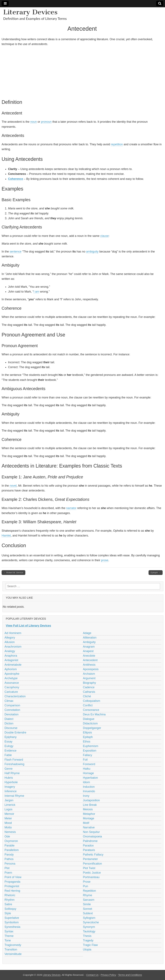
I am (36, 292)
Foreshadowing (14, 764)
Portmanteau (91, 877)
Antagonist (11, 660)
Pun (86, 886)
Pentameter (90, 859)
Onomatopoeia (92, 836)
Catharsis (89, 692)
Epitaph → (156, 573)
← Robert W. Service (13, 573)
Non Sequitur (91, 832)
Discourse (11, 728)
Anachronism (13, 647)
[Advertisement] (82, 72)
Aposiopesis (91, 669)
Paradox (88, 846)
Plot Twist (89, 868)
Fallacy (88, 755)
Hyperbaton (90, 778)
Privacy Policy (108, 975)
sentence (16, 252)
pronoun (46, 122)
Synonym (89, 927)
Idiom (87, 782)
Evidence (10, 751)
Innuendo (89, 791)
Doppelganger (92, 728)
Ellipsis (87, 732)
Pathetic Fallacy (93, 855)
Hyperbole (11, 782)
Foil (85, 760)
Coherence (16, 179)
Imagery (10, 787)
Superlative (12, 918)
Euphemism (91, 746)
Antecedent (90, 660)
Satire (8, 904)
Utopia (87, 949)
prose (105, 560)
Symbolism (12, 922)
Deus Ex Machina (94, 714)
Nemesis (10, 832)
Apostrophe (12, 674)
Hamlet (6, 536)
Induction (89, 787)
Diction (9, 723)
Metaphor (89, 814)
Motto (8, 827)
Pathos (9, 859)
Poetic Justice (92, 873)
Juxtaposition (91, 800)
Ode (7, 836)
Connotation (12, 710)
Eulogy (9, 746)
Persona (10, 864)
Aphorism (11, 669)
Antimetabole (13, 665)
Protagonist (12, 886)
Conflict (88, 705)
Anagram (89, 647)
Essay (8, 742)
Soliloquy (10, 909)
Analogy (10, 651)
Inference (11, 791)
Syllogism (89, 918)
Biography (90, 683)
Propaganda (12, 882)
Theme (9, 936)
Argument (89, 678)
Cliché (87, 696)
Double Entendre (15, 732)
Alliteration (90, 638)
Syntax (9, 931)
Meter (8, 818)
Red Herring (12, 891)
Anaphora (11, 656)
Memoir (9, 814)
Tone (8, 940)
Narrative (89, 827)
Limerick (10, 805)
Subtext (88, 913)
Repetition (90, 891)
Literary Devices (30, 12)
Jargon (9, 800)
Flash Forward (14, 760)
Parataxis (89, 850)
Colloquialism (92, 701)
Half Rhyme (12, 773)
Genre (9, 769)
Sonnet (88, 909)
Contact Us (92, 975)
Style (8, 913)
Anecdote (89, 656)
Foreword (89, 764)
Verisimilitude (13, 954)
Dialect (9, 719)
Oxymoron (11, 841)
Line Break (90, 805)
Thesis (87, 936)
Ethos (87, 742)
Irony (86, 796)
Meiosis (88, 809)
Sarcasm (89, 900)
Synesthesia (12, 927)
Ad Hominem (13, 633)
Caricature (11, 692)
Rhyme (88, 895)
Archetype (11, 678)
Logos (8, 809)
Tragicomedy (13, 945)
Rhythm (10, 900)
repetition (117, 144)
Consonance (91, 710)
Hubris (9, 778)
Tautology (89, 931)
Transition (11, 949)
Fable (8, 755)
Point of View (13, 877)
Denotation (12, 714)
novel (13, 486)
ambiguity (92, 252)
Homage (88, 773)
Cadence (89, 687)
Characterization (15, 696)
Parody (9, 855)
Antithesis (89, 665)
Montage (89, 818)
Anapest (88, 651)
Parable (10, 846)
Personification (92, 864)
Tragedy (88, 940)
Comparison (12, 705)
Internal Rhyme (14, 796)
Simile (87, 904)
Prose (87, 882)
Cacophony (12, 687)
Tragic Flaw (90, 945)
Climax (9, 701)
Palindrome (90, 841)
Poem (8, 873)
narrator (71, 508)
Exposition (90, 751)
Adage (87, 633)
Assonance (12, 683)
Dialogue (89, 719)
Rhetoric (10, 895)
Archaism (89, 674)
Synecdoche (91, 922)
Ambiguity (89, 642)
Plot (7, 868)
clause (104, 236)
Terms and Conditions (130, 975)
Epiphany (11, 737)
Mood (8, 823)
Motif (86, 823)
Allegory (10, 638)
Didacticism (90, 723)
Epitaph (88, 737)
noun (34, 122)
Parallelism (12, 850)
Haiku (87, 769)
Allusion (10, 642)
